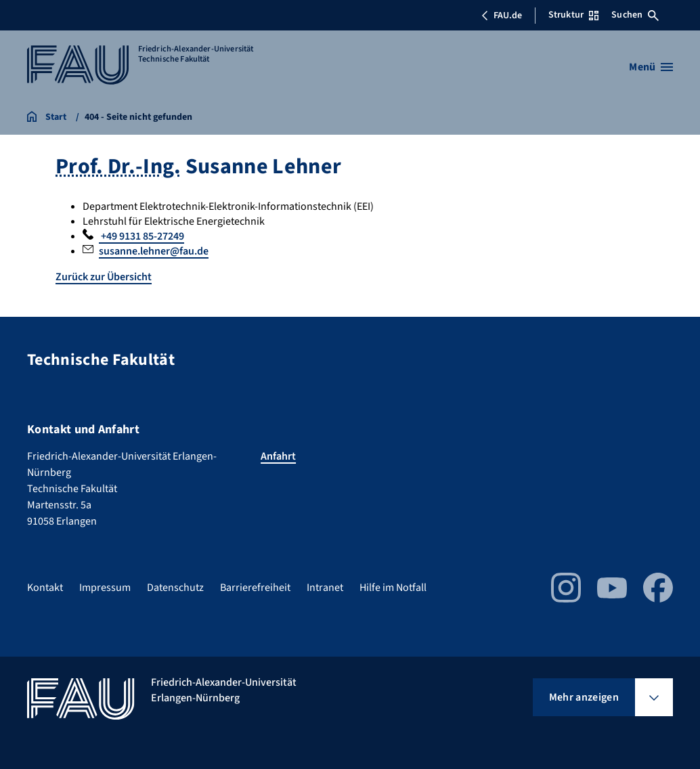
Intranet (325, 588)
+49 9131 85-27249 (141, 236)
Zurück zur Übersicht (104, 277)
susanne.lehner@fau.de (154, 251)
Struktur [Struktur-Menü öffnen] (573, 15)
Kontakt (45, 588)
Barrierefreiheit (255, 588)
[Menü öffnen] (651, 67)
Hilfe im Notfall (393, 588)
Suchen (635, 15)
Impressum (105, 588)
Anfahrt (278, 456)
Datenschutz (175, 588)
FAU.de (502, 16)
